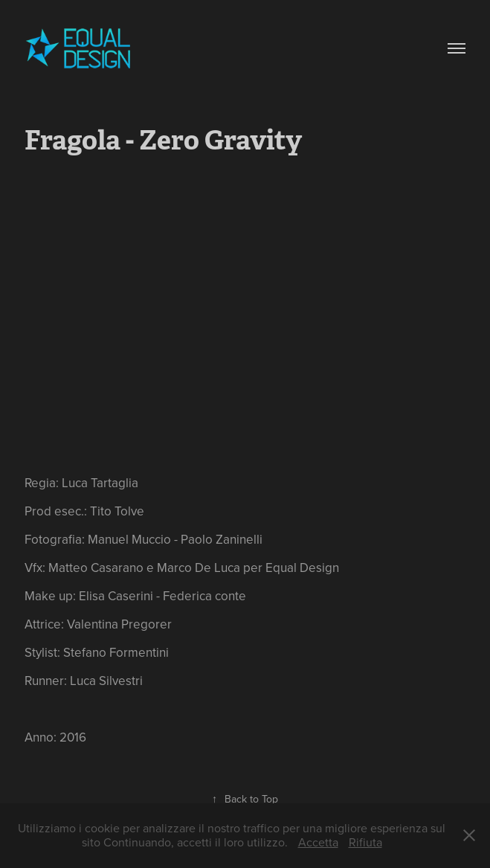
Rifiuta (365, 842)
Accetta (318, 842)
